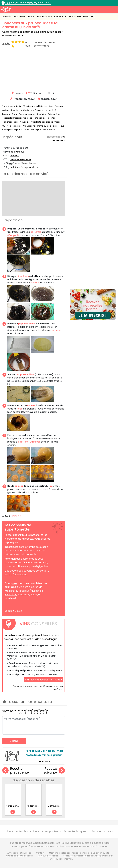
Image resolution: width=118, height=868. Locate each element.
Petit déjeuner (16, 130)
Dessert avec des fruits (25, 122)
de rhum (14, 156)
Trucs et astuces (102, 831)
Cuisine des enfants (12, 126)
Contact (40, 853)
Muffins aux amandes (59, 806)
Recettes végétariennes (22, 110)
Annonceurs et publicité (19, 853)
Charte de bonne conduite (20, 856)
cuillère (31, 405)
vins (15, 583)
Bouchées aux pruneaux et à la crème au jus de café (66, 17)
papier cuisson (27, 324)
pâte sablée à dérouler (24, 163)
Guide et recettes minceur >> (28, 3)
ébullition (24, 276)
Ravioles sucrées (46, 130)
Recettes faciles (17, 831)
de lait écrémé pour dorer (24, 167)
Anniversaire (29, 126)
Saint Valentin (15, 106)
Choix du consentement (61, 859)
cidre (25, 587)
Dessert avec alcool (23, 118)
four (51, 486)
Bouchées (41, 114)
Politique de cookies (48, 856)
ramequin (57, 330)
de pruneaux (17, 152)
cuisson (19, 486)
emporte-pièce (25, 374)
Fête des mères (30, 106)
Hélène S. (16, 516)
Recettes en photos (24, 17)
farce (19, 409)
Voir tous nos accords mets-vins (43, 680)
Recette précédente (16, 771)
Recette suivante (54, 771)
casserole (36, 232)
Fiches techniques (75, 831)
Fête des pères (46, 106)
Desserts (39, 110)
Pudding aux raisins (37, 806)
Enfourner (35, 442)
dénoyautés (14, 235)
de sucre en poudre (21, 159)
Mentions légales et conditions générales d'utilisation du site (79, 853)
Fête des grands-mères (49, 122)
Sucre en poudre (27, 114)
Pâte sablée (40, 118)
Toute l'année (30, 130)
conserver (42, 571)
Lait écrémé (51, 110)
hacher (35, 283)
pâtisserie (23, 442)
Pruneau (6, 114)
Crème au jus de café (47, 126)
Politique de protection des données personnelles (88, 856)
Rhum (15, 114)
